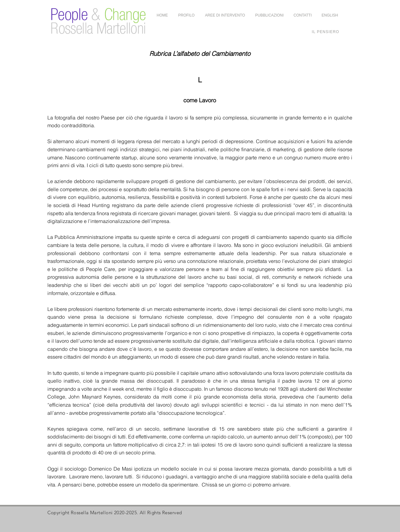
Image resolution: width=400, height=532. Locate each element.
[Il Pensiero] (326, 32)
